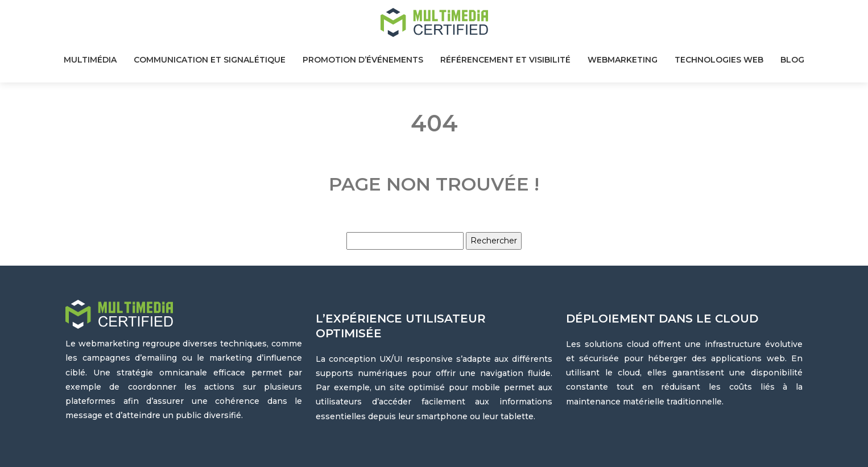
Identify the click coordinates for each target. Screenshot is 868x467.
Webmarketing (623, 60)
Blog (792, 60)
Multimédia (90, 60)
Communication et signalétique (210, 60)
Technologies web (719, 60)
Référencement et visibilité (505, 60)
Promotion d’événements (363, 60)
